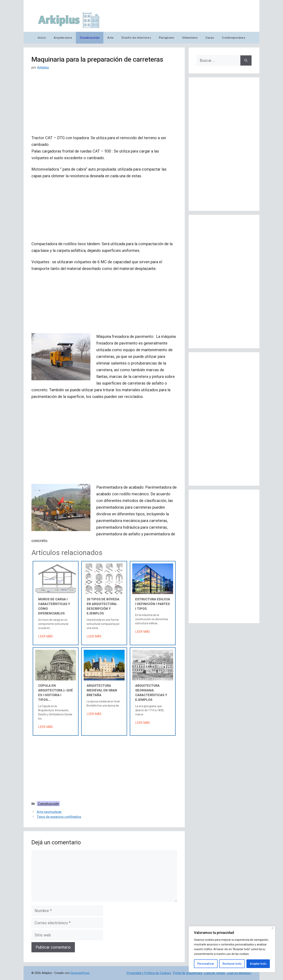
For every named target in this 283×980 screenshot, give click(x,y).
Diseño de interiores (136, 38)
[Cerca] (272, 928)
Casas (210, 38)
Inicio (42, 38)
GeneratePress (80, 973)
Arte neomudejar (49, 812)
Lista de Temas (214, 973)
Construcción (90, 38)
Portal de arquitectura (187, 973)
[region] (232, 949)
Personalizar (206, 964)
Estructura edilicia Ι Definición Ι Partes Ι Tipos (153, 604)
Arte (110, 38)
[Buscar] (246, 60)
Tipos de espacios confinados (59, 817)
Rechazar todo (232, 964)
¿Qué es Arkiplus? (239, 973)
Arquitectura (63, 38)
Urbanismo (190, 38)
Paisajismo (167, 38)
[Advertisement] (104, 105)
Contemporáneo (234, 38)
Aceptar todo (258, 964)
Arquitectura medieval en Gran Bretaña (102, 690)
